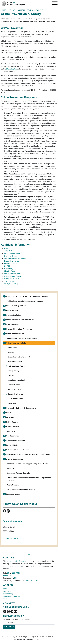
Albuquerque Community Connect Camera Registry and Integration (29, 479)
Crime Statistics (13, 427)
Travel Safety (9, 281)
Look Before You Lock (13, 274)
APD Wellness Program (16, 441)
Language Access (13, 494)
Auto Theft (8, 251)
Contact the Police (14, 315)
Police (12, 10)
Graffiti (7, 266)
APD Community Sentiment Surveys (21, 490)
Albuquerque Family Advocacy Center (22, 338)
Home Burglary (10, 269)
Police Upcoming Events (16, 334)
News (9, 413)
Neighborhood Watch (12, 276)
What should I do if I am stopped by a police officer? (27, 464)
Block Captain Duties (12, 253)
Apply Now (11, 431)
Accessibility (8, 594)
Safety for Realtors (12, 279)
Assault (7, 248)
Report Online (9, 576)
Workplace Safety (11, 284)
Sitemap (6, 599)
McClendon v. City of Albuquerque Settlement (25, 301)
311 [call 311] (8, 573)
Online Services (12, 310)
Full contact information (11, 538)
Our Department (13, 436)
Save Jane (12, 403)
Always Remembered (15, 459)
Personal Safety (14, 389)
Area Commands (13, 324)
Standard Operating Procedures (19, 329)
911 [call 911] (15, 578)
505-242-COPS (32, 581)
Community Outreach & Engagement (21, 408)
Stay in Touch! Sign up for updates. (17, 619)
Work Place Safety (15, 399)
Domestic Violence (11, 261)
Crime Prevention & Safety (17, 343)
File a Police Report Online (17, 306)
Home (3, 10)
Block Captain (12, 69)
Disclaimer (7, 591)
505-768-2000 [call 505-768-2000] (18, 573)
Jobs (5, 589)
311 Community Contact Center (19, 561)
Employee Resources (11, 596)
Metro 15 (10, 468)
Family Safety (14, 371)
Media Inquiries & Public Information (21, 320)
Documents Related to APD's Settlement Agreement (27, 296)
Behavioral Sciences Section (18, 450)
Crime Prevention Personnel (15, 258)
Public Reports (12, 422)
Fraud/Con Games (11, 264)
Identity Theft (10, 271)
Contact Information (13, 521)
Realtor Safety (14, 385)
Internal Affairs (12, 445)
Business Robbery (11, 256)
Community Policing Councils (18, 473)
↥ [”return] (29, 554)
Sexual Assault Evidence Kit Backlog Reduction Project (28, 454)
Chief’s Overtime (13, 485)
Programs (10, 417)
